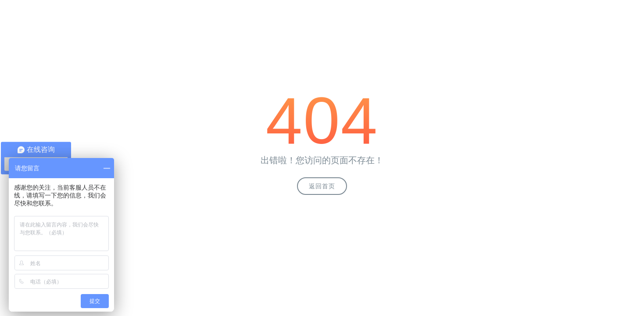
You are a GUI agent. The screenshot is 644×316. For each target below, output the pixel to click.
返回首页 (322, 186)
